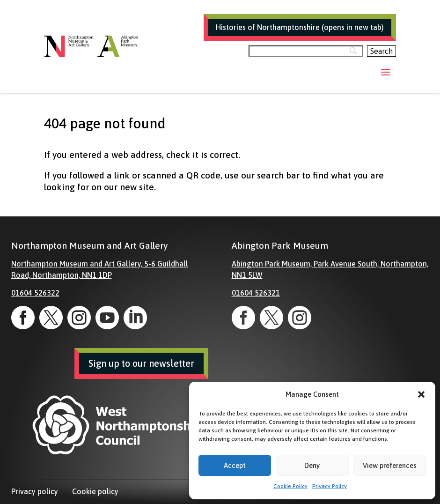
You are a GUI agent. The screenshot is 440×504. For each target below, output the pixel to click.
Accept (235, 465)
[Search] (306, 51)
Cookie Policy (290, 486)
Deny (312, 465)
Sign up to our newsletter (141, 363)
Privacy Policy (330, 486)
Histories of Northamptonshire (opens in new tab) (300, 27)
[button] (421, 394)
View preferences (390, 465)
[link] (23, 318)
